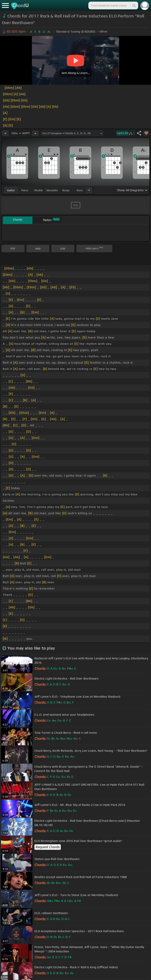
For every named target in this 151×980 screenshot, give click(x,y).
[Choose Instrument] (89, 190)
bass (80, 190)
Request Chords (48, 847)
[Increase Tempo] (35, 133)
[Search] (134, 5)
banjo (66, 190)
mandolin (52, 190)
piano (25, 190)
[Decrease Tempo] (5, 133)
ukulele (38, 190)
